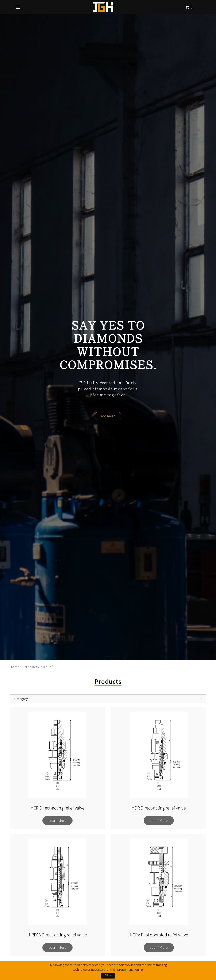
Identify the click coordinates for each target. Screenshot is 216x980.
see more (108, 416)
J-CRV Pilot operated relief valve (159, 935)
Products (31, 667)
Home (15, 667)
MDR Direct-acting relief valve (159, 808)
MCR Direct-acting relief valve (57, 808)
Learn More (57, 820)
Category (21, 699)
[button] (108, 657)
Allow (108, 975)
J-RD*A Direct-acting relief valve (57, 935)
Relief (48, 667)
